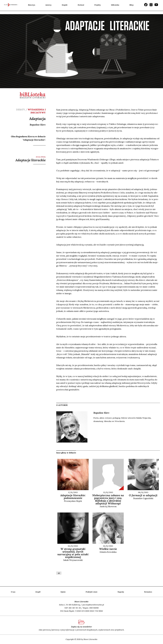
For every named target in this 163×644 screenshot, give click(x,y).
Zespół (38, 592)
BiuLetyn (32, 5)
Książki (65, 5)
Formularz (148, 592)
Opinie (63, 592)
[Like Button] (59, 573)
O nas (13, 592)
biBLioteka (115, 5)
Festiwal (81, 5)
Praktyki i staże (92, 592)
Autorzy (48, 5)
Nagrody (121, 592)
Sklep (131, 5)
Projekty (98, 5)
